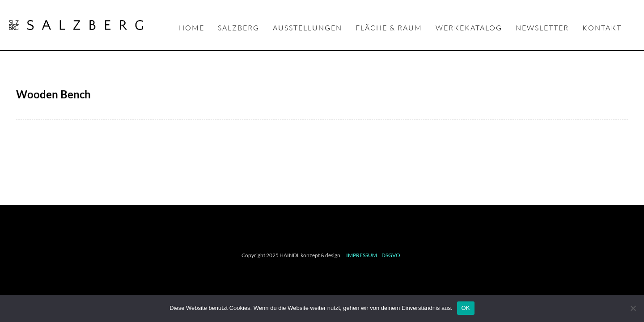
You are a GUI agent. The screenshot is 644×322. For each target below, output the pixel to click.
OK (466, 308)
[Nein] (633, 308)
